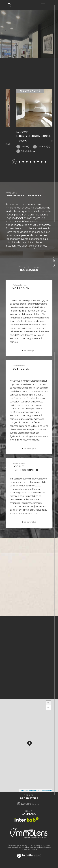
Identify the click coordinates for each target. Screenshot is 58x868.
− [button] (48, 708)
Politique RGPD (26, 849)
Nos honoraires (12, 847)
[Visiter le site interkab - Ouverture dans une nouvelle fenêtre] (27, 820)
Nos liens (48, 847)
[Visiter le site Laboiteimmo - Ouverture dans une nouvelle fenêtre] (29, 859)
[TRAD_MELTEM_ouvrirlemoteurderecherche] (9, 5)
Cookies (34, 849)
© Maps (32, 790)
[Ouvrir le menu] (43, 5)
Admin (42, 847)
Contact (54, 263)
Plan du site (22, 847)
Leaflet (23, 790)
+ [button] (48, 703)
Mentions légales (33, 847)
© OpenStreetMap (45, 790)
